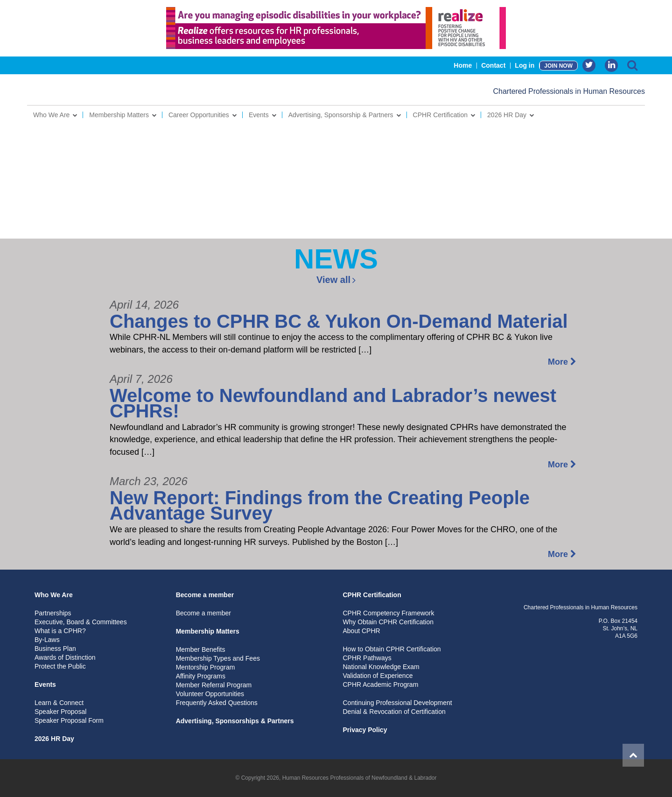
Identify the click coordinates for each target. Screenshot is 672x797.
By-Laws (47, 640)
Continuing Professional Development (397, 703)
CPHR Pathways (367, 658)
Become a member (205, 595)
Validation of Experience (378, 676)
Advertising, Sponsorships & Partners (235, 721)
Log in (525, 65)
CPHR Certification (440, 115)
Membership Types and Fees (218, 658)
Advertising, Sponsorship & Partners (341, 115)
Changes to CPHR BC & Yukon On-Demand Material (339, 321)
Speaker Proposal (60, 712)
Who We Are (51, 115)
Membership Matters (119, 115)
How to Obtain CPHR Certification (392, 649)
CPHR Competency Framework (388, 613)
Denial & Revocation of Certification (394, 712)
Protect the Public (60, 666)
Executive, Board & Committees (81, 622)
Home (463, 65)
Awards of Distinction (65, 657)
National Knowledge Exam (381, 667)
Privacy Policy (365, 730)
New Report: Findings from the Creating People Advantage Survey (320, 506)
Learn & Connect (59, 703)
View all (336, 280)
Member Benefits (201, 649)
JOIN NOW (558, 66)
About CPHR (361, 631)
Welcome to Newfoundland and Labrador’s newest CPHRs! (333, 403)
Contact (493, 65)
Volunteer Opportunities (210, 694)
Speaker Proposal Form (69, 720)
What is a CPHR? (60, 631)
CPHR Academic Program (380, 684)
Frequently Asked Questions (217, 703)
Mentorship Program (206, 667)
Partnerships (53, 613)
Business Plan (55, 649)
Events (259, 115)
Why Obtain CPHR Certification (388, 622)
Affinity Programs (201, 676)
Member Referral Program (214, 685)
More (562, 362)
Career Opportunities (199, 115)
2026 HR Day (507, 115)
